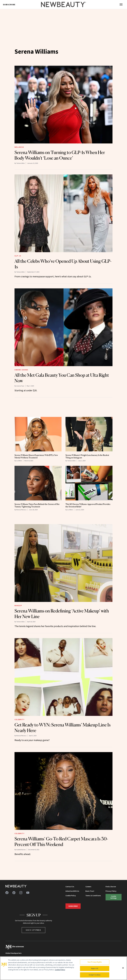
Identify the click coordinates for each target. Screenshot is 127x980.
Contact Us (70, 887)
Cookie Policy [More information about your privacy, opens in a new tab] (60, 970)
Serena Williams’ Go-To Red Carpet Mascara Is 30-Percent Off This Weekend (61, 842)
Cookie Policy (71, 896)
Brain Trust (90, 891)
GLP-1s (18, 256)
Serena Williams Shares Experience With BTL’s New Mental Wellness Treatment (36, 456)
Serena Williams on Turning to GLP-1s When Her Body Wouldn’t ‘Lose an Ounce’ (60, 155)
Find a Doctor (111, 887)
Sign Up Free (33, 930)
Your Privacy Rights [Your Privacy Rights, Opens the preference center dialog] (95, 962)
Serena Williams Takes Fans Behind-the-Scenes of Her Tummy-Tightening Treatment (37, 505)
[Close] (123, 968)
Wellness (19, 147)
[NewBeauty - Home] (63, 4)
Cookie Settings (113, 897)
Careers (88, 887)
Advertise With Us (72, 891)
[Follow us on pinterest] (14, 893)
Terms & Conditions (93, 896)
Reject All (95, 968)
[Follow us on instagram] (21, 893)
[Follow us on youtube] (28, 893)
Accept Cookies (95, 975)
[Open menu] (121, 4)
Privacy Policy (111, 891)
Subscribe (9, 4)
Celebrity (19, 719)
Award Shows (21, 370)
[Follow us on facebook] (7, 893)
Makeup (18, 606)
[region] (63, 968)
